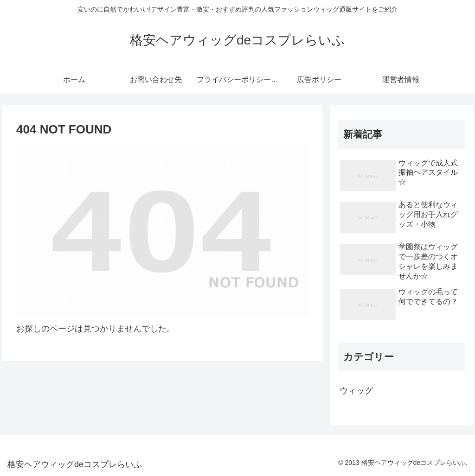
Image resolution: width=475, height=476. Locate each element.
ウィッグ (356, 391)
